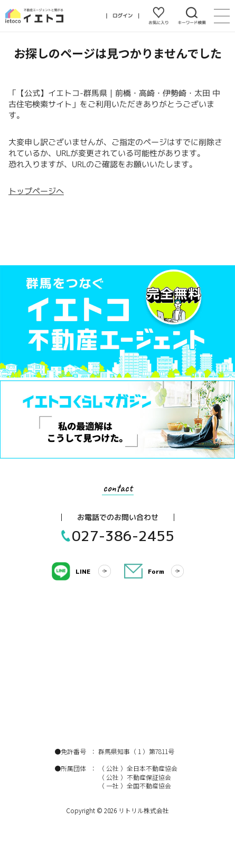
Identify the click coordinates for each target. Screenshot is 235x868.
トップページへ (36, 191)
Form (156, 571)
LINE (83, 571)
